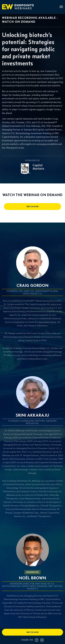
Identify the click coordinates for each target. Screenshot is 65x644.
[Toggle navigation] (61, 7)
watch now (33, 207)
